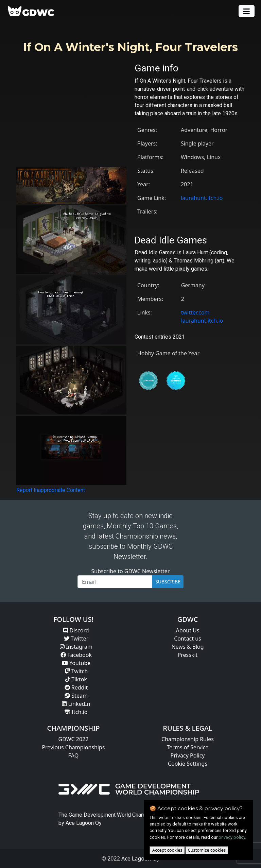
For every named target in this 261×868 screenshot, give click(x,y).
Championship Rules (188, 739)
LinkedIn (76, 704)
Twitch (76, 671)
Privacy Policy (188, 755)
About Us (188, 630)
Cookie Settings (188, 764)
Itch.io (76, 712)
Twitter (76, 639)
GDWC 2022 (74, 739)
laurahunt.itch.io (202, 198)
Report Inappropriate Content (51, 490)
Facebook (76, 655)
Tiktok (76, 679)
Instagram (76, 647)
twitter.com (195, 312)
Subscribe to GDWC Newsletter (131, 571)
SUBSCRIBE (168, 582)
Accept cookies (167, 850)
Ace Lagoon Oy (84, 823)
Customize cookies (207, 850)
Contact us (188, 639)
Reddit (76, 687)
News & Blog (187, 647)
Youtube (76, 663)
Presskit (188, 655)
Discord (76, 630)
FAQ (73, 755)
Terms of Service (188, 747)
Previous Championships (74, 747)
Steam (76, 696)
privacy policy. (232, 837)
